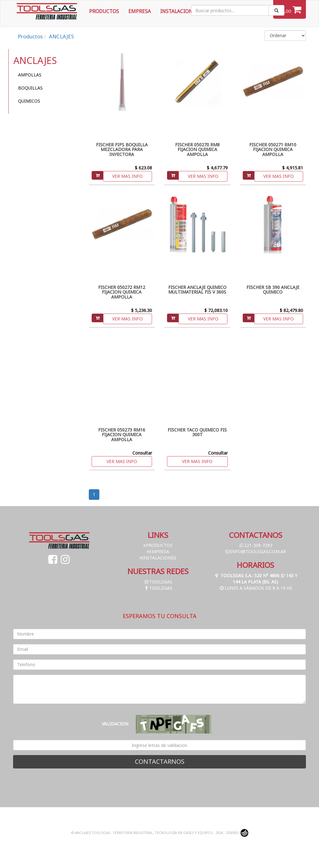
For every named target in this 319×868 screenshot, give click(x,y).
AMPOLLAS (30, 75)
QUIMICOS (29, 101)
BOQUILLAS (30, 88)
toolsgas (158, 582)
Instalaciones (179, 11)
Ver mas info (127, 176)
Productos (104, 11)
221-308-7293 (255, 545)
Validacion (115, 724)
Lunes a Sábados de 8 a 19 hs (256, 588)
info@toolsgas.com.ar (255, 551)
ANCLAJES (61, 36)
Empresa (140, 11)
